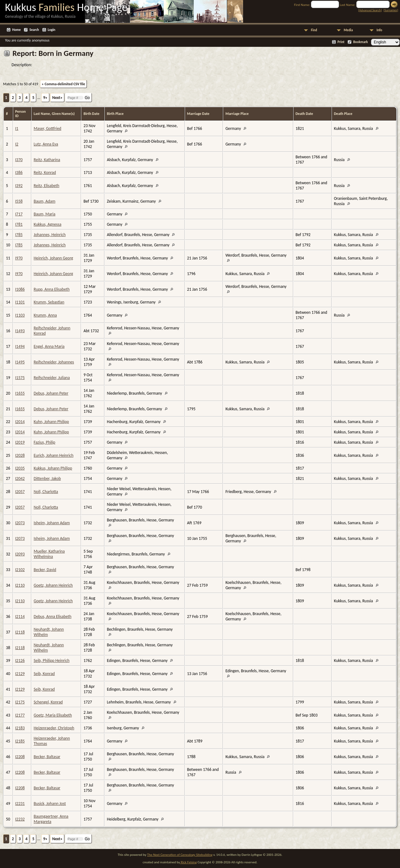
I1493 (20, 331)
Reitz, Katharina (47, 160)
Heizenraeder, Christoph (54, 728)
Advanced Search (370, 10)
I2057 (20, 492)
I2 (17, 144)
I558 (19, 201)
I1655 (20, 393)
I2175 (20, 702)
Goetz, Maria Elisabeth (53, 715)
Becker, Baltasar (47, 757)
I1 (17, 128)
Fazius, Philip (45, 442)
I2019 (20, 442)
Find (314, 30)
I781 (19, 224)
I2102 (20, 570)
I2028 (20, 455)
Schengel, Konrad (48, 702)
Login (52, 30)
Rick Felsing (188, 862)
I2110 (20, 585)
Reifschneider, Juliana (52, 378)
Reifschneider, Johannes (54, 362)
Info (379, 30)
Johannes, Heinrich (50, 235)
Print (341, 42)
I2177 (20, 715)
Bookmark (360, 42)
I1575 (20, 378)
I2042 (20, 478)
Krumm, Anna (45, 315)
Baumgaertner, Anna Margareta (51, 819)
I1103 (20, 315)
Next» (57, 98)
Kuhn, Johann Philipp (51, 422)
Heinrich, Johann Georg (53, 258)
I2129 (20, 674)
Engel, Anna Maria (49, 346)
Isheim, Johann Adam (52, 523)
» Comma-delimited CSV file (64, 84)
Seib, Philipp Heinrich (52, 661)
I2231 (20, 804)
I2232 (20, 819)
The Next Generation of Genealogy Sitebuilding (180, 855)
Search (34, 30)
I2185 (20, 741)
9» (45, 98)
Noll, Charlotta (46, 492)
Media (348, 30)
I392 (19, 186)
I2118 (20, 632)
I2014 (20, 422)
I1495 (20, 362)
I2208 (20, 757)
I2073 (20, 523)
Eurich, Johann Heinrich (54, 455)
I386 (19, 173)
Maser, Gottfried (47, 128)
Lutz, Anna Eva (46, 144)
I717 (19, 214)
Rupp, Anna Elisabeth (52, 289)
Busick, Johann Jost (50, 804)
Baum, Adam (45, 201)
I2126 (20, 661)
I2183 (20, 728)
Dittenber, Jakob (47, 478)
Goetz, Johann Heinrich (53, 585)
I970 (19, 258)
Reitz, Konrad (45, 173)
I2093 (20, 554)
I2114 (20, 616)
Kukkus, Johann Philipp (53, 468)
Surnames (391, 10)
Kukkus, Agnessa (48, 224)
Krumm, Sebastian (49, 302)
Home (16, 30)
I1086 (20, 289)
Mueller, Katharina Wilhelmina (49, 554)
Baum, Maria (45, 214)
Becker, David (45, 570)
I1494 (20, 346)
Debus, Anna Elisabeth (53, 616)
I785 (19, 235)
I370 (19, 160)
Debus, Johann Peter (51, 393)
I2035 (20, 468)
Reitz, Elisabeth (47, 186)
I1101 (20, 302)
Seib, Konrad (44, 674)
